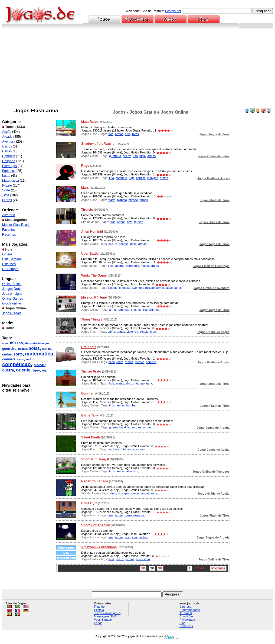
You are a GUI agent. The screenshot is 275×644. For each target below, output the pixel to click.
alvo (128, 134)
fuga (131, 178)
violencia (132, 332)
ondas (7, 354)
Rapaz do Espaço (95, 481)
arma (112, 310)
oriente (23, 370)
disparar (139, 515)
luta (44, 371)
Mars (85, 188)
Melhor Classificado (16, 225)
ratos (135, 134)
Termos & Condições (186, 615)
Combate (9, 156)
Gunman (88, 393)
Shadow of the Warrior (99, 144)
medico (140, 362)
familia (143, 310)
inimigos (44, 343)
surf (28, 359)
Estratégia (9, 166)
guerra (8, 370)
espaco (124, 244)
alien (112, 362)
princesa (125, 288)
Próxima (218, 568)
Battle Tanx (90, 415)
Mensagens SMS (105, 616)
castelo (113, 288)
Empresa (185, 607)
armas (119, 134)
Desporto (9, 161)
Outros (7, 200)
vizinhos (154, 310)
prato (136, 383)
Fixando (99, 607)
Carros (7, 146)
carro (21, 359)
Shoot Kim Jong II (95, 459)
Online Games (13, 299)
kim (136, 471)
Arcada (7, 137)
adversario (143, 559)
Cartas (7, 151)
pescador (40, 365)
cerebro (151, 362)
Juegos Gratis (12, 289)
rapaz (155, 493)
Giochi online (12, 303)
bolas (34, 348)
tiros (111, 134)
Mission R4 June (94, 297)
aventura (138, 288)
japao (37, 371)
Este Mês (9, 264)
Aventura (9, 142)
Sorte (6, 190)
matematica (39, 354)
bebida (22, 349)
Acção (7, 132)
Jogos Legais (12, 313)
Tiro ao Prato (91, 371)
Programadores (190, 610)
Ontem (7, 254)
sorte (18, 354)
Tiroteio (87, 210)
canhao (143, 537)
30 (160, 568)
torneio (139, 222)
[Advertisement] (137, 69)
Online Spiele (12, 284)
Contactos (186, 626)
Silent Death (91, 437)
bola (111, 266)
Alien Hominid (92, 232)
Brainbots (89, 347)
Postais (99, 610)
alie (111, 244)
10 (143, 568)
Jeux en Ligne (12, 294)
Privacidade (187, 620)
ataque (120, 266)
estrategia (133, 266)
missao (17, 343)
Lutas (6, 176)
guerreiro (9, 349)
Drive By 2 (89, 503)
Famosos (9, 171)
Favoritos (9, 230)
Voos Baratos (103, 620)
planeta (122, 200)
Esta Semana (12, 259)
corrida (47, 349)
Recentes (9, 235)
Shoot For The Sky (96, 525)
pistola (144, 332)
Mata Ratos (90, 122)
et (116, 244)
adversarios (174, 288)
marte (112, 200)
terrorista (123, 310)
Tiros (6, 195)
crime (111, 332)
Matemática (11, 181)
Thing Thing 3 (92, 319)
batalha (124, 427)
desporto (31, 343)
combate (9, 359)
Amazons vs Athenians (99, 547)
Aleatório (9, 215)
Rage (85, 166)
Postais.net (173, 11)
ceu (135, 537)
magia (145, 266)
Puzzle (7, 185)
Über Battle (90, 254)
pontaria (147, 383)
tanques (136, 427)
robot (120, 362)
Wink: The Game (94, 275)
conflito (141, 178)
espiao (140, 449)
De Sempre (10, 269)
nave (133, 244)
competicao (17, 364)
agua (5, 343)
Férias (98, 623)
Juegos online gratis (107, 613)
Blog (182, 623)
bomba (131, 405)
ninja (143, 156)
